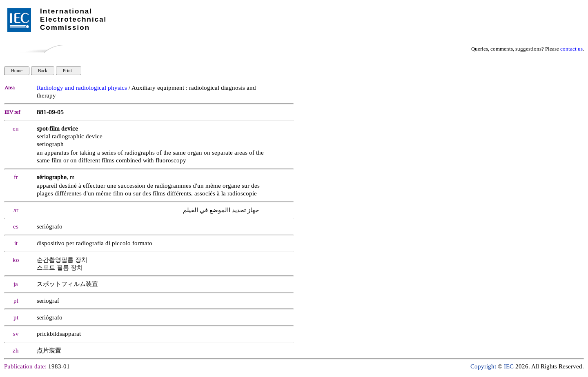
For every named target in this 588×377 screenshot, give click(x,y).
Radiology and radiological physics (82, 88)
